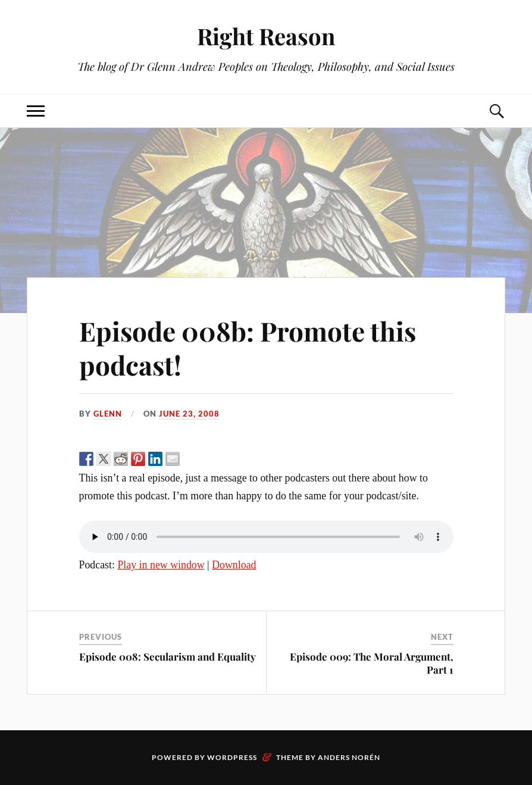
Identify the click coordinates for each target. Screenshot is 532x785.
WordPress (232, 757)
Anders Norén (349, 757)
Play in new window (161, 565)
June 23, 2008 (189, 414)
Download (234, 565)
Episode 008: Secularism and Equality (168, 656)
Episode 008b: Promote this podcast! (248, 348)
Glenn (108, 414)
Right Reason (266, 36)
